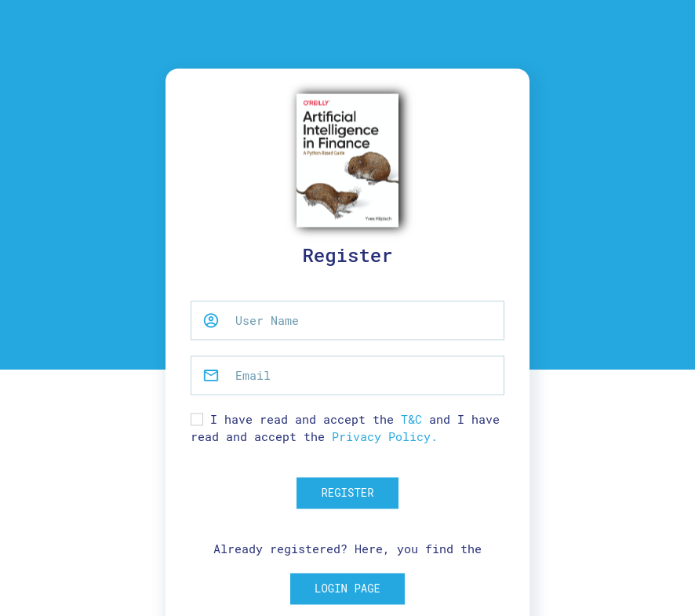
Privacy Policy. (385, 437)
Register (347, 492)
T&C (411, 419)
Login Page (347, 589)
